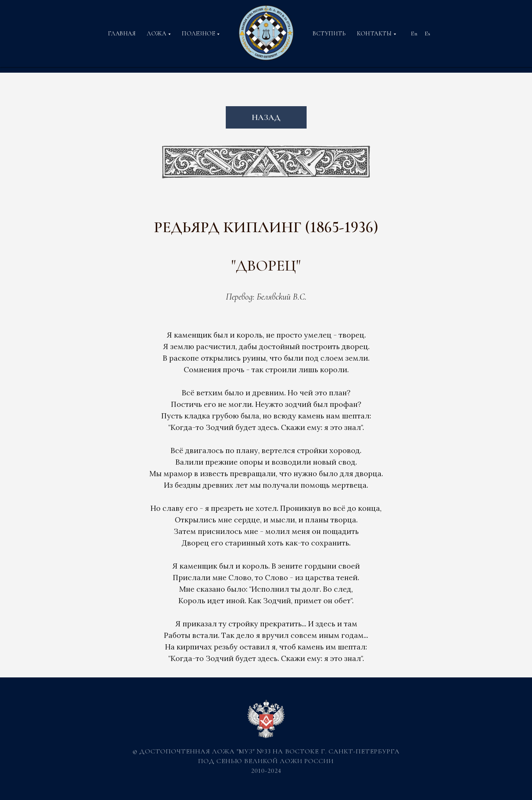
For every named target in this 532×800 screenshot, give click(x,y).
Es (427, 34)
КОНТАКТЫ (374, 34)
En (414, 34)
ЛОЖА (156, 34)
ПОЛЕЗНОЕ (198, 34)
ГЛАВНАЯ (122, 34)
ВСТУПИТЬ (329, 34)
